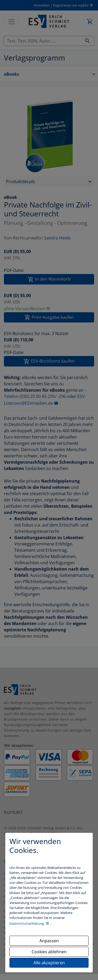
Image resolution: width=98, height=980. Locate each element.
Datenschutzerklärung (27, 923)
